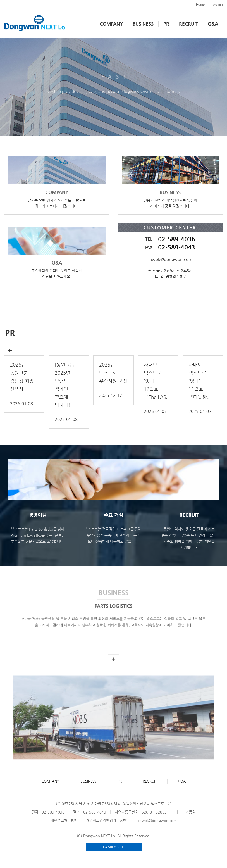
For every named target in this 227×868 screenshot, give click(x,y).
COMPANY (50, 781)
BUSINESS (143, 24)
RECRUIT (188, 24)
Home (200, 5)
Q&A (213, 24)
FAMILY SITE (113, 847)
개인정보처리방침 (64, 820)
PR (166, 24)
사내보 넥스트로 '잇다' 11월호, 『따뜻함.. (199, 381)
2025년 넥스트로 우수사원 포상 (113, 373)
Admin (218, 5)
